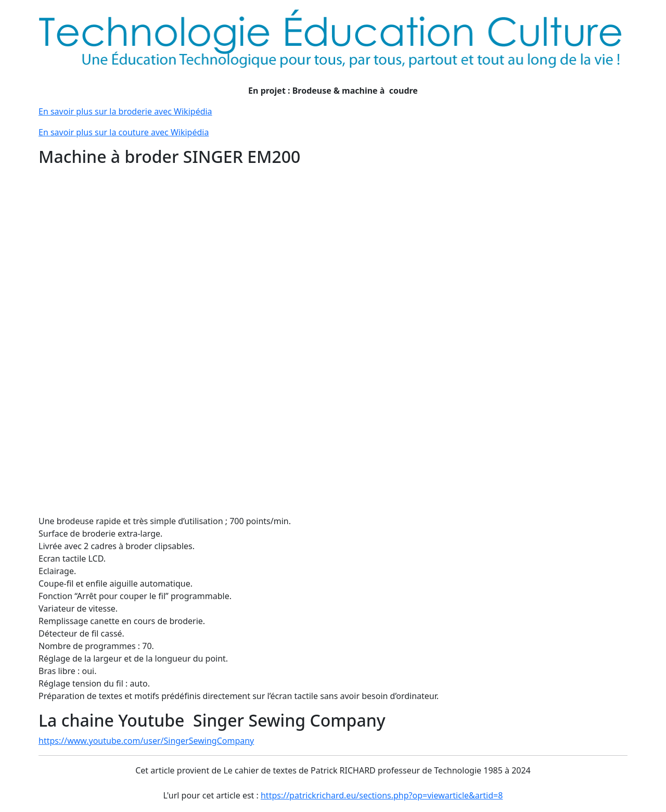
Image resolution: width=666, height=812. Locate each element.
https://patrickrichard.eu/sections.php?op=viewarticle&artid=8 (382, 795)
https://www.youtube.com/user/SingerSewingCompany (146, 741)
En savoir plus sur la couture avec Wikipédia (124, 132)
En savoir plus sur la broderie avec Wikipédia (125, 111)
